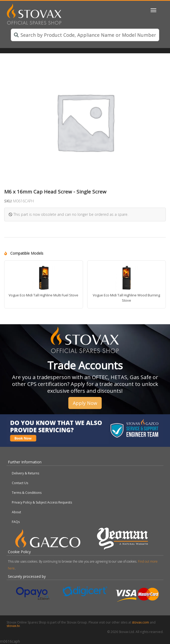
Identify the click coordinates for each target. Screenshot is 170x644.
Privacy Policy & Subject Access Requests (42, 502)
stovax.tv (13, 626)
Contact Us (20, 483)
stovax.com (140, 622)
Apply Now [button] (85, 403)
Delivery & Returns (25, 473)
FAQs (16, 522)
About (16, 512)
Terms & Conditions (27, 493)
